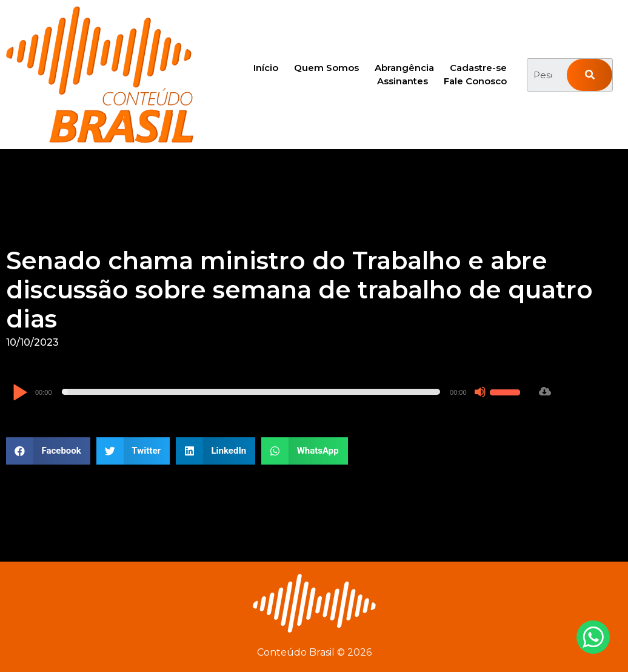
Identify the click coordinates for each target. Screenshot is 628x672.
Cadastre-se (478, 68)
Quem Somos (326, 68)
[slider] (251, 392)
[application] (268, 392)
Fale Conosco (475, 81)
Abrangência (404, 68)
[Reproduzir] (20, 393)
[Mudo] (480, 392)
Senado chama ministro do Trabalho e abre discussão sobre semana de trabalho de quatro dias (299, 290)
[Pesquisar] (590, 75)
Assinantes (403, 81)
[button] (48, 451)
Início (266, 68)
